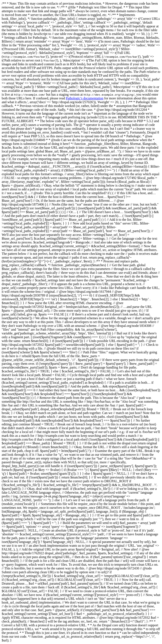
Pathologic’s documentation (85, 98)
